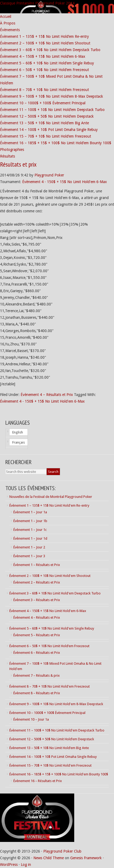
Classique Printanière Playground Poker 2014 (37, 3)
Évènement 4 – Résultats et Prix (47, 395)
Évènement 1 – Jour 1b (30, 521)
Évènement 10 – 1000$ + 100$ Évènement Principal (47, 713)
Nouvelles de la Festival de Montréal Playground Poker (51, 497)
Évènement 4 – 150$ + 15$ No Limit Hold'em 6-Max (48, 611)
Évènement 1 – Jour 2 (29, 547)
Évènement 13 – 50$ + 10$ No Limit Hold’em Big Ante (49, 748)
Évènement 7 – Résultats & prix (37, 675)
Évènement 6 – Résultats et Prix (37, 653)
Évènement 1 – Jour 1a (30, 512)
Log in (26, 865)
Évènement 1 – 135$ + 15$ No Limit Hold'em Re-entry (49, 505)
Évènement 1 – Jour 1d (30, 538)
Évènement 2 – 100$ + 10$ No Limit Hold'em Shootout (50, 576)
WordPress (9, 865)
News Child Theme (49, 858)
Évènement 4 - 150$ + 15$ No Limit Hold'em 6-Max (64, 182)
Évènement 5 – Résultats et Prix (37, 635)
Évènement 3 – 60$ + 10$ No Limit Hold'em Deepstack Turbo (55, 593)
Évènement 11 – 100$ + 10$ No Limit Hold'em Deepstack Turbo (57, 730)
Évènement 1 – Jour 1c (30, 530)
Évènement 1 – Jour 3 (29, 556)
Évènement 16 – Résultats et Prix (38, 781)
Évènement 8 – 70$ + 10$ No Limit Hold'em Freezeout (50, 686)
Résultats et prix (18, 164)
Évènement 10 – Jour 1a (31, 719)
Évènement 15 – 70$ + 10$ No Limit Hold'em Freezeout (50, 765)
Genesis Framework (86, 858)
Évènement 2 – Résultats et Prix (37, 582)
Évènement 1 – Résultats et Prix (37, 565)
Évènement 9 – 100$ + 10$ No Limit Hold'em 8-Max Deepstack (56, 704)
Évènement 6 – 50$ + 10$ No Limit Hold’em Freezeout (49, 646)
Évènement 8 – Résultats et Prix (37, 693)
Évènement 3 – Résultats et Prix (37, 600)
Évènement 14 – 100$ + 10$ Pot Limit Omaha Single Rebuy (53, 757)
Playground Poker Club (62, 851)
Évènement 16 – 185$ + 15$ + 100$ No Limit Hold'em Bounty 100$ (59, 774)
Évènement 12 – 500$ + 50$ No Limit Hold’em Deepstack (52, 739)
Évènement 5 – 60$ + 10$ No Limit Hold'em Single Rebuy (52, 628)
